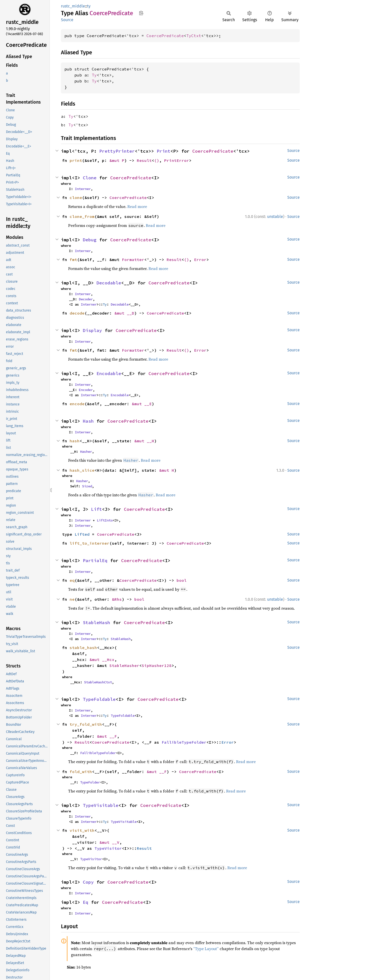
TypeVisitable (101, 805)
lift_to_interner (90, 543)
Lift (97, 509)
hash (75, 441)
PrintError (177, 160)
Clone (90, 178)
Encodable (109, 373)
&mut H (167, 470)
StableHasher (124, 665)
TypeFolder (90, 782)
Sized (87, 486)
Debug (90, 240)
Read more (137, 206)
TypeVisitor (108, 848)
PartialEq (95, 560)
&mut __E (142, 404)
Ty (94, 75)
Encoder (86, 390)
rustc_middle (73, 6)
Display (92, 330)
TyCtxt (194, 36)
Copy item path (141, 13)
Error (200, 260)
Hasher (86, 452)
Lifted (82, 534)
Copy (88, 882)
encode (77, 404)
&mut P (117, 160)
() (157, 160)
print (76, 160)
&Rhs (117, 599)
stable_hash (83, 648)
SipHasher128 (157, 665)
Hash (88, 421)
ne (72, 599)
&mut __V (109, 842)
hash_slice (82, 470)
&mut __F (107, 736)
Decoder (86, 299)
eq (72, 580)
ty (89, 6)
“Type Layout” (206, 949)
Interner (83, 189)
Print (164, 151)
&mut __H (144, 441)
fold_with (81, 772)
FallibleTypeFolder (184, 742)
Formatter (133, 260)
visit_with (82, 830)
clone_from (82, 216)
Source (67, 20)
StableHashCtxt (98, 682)
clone (76, 197)
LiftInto (105, 520)
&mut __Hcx (102, 659)
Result (144, 160)
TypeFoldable (99, 699)
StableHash (97, 622)
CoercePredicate (165, 36)
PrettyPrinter (117, 151)
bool (182, 580)
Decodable (109, 283)
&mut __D (124, 313)
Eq (86, 902)
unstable (275, 217)
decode (77, 313)
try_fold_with (86, 724)
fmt (73, 260)
